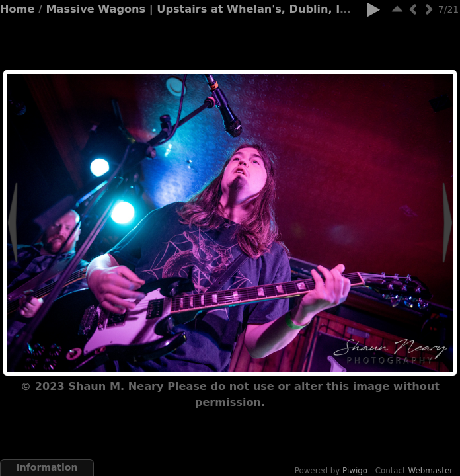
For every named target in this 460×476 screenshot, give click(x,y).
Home (17, 9)
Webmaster (431, 471)
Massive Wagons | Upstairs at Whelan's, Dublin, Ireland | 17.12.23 (245, 9)
